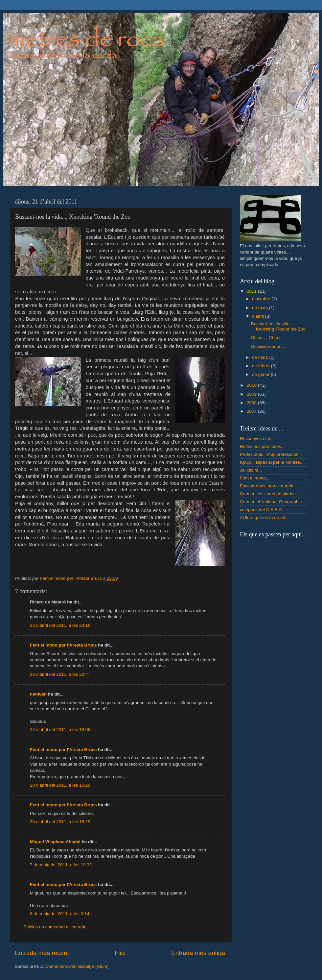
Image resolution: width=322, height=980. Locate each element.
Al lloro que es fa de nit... (264, 517)
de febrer (262, 366)
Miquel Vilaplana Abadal (55, 842)
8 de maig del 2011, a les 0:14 (60, 914)
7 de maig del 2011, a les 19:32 (61, 865)
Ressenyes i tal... (257, 439)
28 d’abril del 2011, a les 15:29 (60, 785)
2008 (252, 403)
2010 (252, 385)
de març (261, 357)
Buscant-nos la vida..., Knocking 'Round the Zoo (278, 326)
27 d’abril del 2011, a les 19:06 (60, 730)
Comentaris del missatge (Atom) (77, 966)
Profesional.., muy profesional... (271, 454)
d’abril (259, 316)
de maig (261, 308)
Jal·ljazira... (251, 470)
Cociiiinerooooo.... (269, 346)
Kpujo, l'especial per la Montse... (272, 462)
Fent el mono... (255, 478)
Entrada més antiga (198, 953)
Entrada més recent (42, 953)
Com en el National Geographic (271, 502)
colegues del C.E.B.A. (261, 510)
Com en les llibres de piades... (270, 494)
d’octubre (262, 299)
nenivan (38, 694)
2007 (252, 411)
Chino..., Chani (266, 338)
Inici (120, 953)
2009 (252, 394)
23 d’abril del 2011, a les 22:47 (60, 674)
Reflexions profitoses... (262, 446)
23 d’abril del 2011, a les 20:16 (60, 625)
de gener (261, 374)
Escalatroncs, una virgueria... (268, 486)
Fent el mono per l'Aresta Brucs (63, 645)
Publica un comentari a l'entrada (55, 927)
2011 (252, 291)
